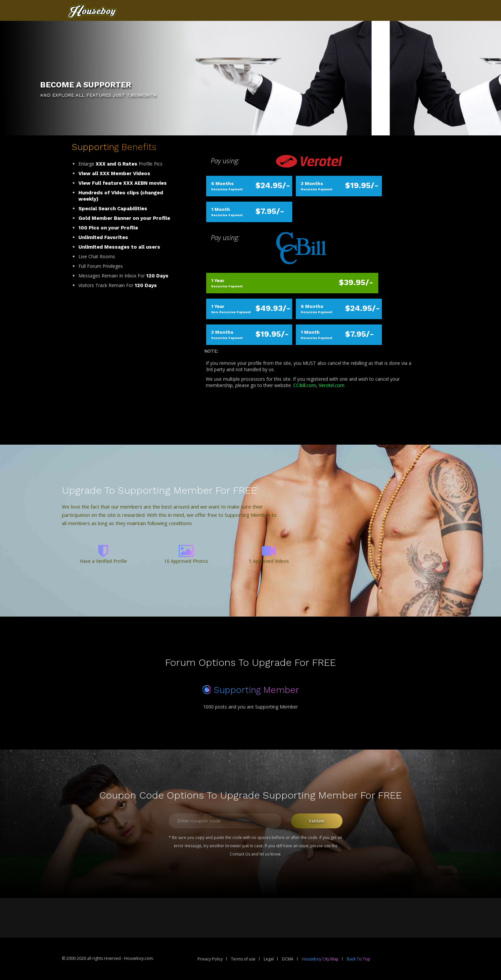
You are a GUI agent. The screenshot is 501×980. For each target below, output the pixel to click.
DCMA (288, 959)
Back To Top (359, 959)
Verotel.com (332, 385)
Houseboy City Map (320, 959)
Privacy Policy (210, 959)
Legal (269, 959)
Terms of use (243, 959)
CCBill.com (305, 385)
